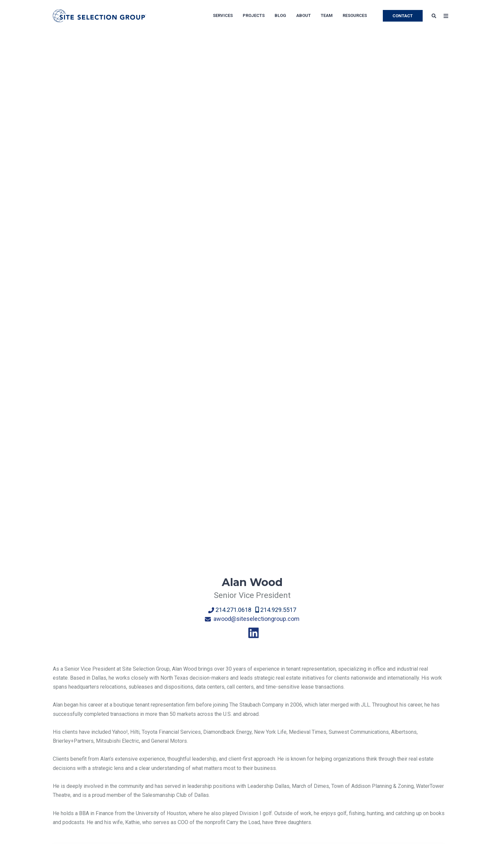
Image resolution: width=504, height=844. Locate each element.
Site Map (63, 765)
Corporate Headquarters (251, 738)
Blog (399, 712)
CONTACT (403, 16)
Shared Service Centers (333, 712)
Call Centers (237, 712)
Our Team (64, 725)
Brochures (405, 765)
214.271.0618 (231, 192)
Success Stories (413, 738)
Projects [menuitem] (254, 15)
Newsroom (66, 752)
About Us (63, 712)
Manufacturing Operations (253, 725)
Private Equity (321, 738)
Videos (402, 791)
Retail (312, 765)
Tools (400, 778)
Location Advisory (142, 712)
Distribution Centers (246, 752)
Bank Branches (322, 778)
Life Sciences (321, 725)
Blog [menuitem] (280, 15)
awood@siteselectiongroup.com (252, 201)
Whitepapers (408, 752)
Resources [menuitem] (355, 15)
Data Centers (238, 778)
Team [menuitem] (327, 15)
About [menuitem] (303, 15)
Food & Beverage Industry (253, 791)
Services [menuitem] (223, 15)
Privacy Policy (69, 778)
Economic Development (148, 752)
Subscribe (405, 725)
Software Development (250, 765)
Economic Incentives (145, 725)
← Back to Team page (78, 620)
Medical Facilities (326, 752)
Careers (62, 738)
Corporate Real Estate (146, 738)
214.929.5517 (275, 192)
